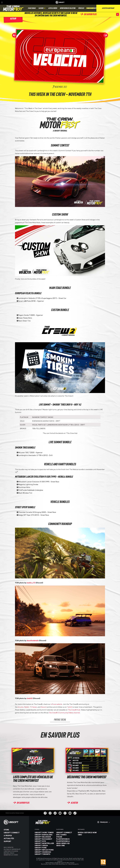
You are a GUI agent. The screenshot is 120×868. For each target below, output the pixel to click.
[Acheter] (72, 803)
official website (57, 704)
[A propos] (15, 835)
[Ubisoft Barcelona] (45, 835)
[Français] (104, 822)
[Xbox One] (66, 845)
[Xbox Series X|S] (66, 843)
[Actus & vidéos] (53, 8)
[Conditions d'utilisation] (15, 851)
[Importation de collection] (68, 8)
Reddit (27, 707)
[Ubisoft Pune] (45, 848)
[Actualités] (15, 838)
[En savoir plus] (88, 14)
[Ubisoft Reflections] (45, 850)
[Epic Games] (66, 835)
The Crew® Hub (74, 710)
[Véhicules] (81, 8)
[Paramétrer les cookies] (11, 855)
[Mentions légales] (15, 853)
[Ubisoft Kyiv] (45, 841)
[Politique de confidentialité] (15, 849)
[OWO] (88, 835)
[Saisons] (42, 8)
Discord (44, 707)
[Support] (15, 841)
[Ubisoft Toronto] (45, 854)
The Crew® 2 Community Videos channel (64, 713)
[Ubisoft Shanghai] (45, 852)
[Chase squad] (32, 8)
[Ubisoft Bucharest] (45, 839)
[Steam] (66, 837)
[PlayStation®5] (66, 839)
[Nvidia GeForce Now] (88, 832)
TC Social (33, 707)
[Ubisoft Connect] (15, 833)
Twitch (70, 707)
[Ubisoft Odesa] (45, 845)
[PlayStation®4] (66, 841)
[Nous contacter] (15, 847)
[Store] (15, 830)
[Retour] (13, 19)
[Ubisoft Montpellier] (45, 843)
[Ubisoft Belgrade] (45, 837)
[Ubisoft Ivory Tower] (45, 832)
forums (21, 707)
